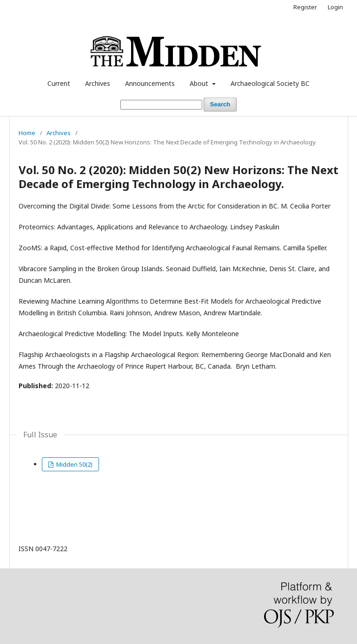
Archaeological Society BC (270, 83)
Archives (98, 83)
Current (59, 83)
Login (335, 7)
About (200, 83)
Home (27, 133)
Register (305, 7)
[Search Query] (161, 105)
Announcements (150, 83)
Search (220, 104)
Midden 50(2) (74, 464)
